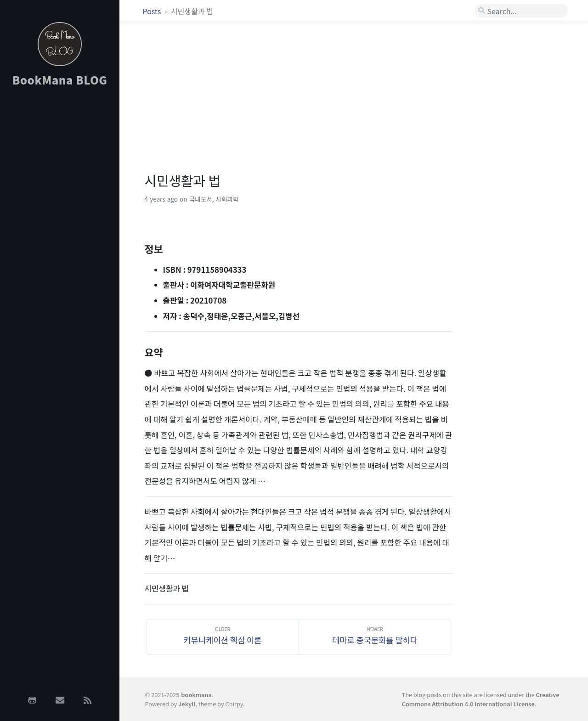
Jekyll (187, 704)
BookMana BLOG (60, 80)
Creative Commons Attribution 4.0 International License (480, 699)
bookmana (196, 695)
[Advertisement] (60, 240)
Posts (153, 11)
